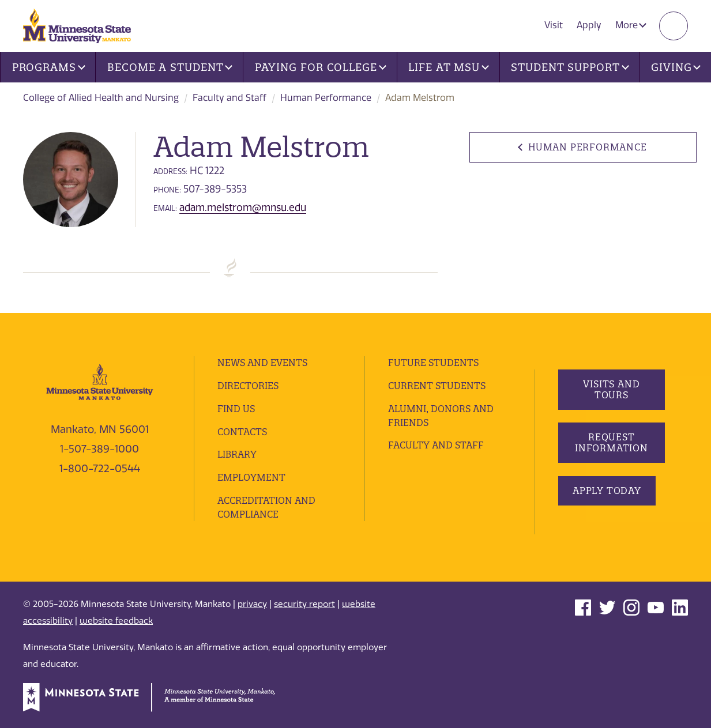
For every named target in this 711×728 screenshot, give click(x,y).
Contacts (242, 432)
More (631, 25)
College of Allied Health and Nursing (101, 98)
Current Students (437, 386)
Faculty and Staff (230, 98)
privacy (252, 604)
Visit (554, 25)
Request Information (612, 442)
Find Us (236, 409)
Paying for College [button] (321, 67)
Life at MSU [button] (449, 67)
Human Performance (326, 98)
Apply (589, 25)
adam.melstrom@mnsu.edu (243, 208)
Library (237, 454)
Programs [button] (49, 67)
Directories (248, 386)
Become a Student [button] (170, 67)
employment (251, 477)
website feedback (116, 621)
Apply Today (607, 491)
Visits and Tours (612, 389)
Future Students (433, 363)
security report (304, 604)
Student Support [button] (570, 67)
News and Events (262, 363)
